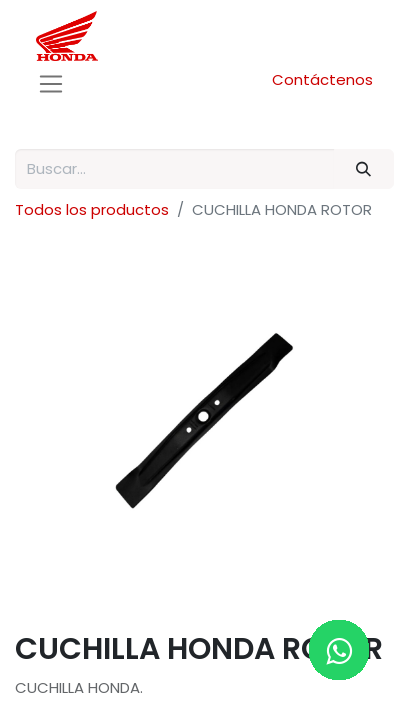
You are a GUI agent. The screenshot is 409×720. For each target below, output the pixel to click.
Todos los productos (92, 209)
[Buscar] (364, 169)
